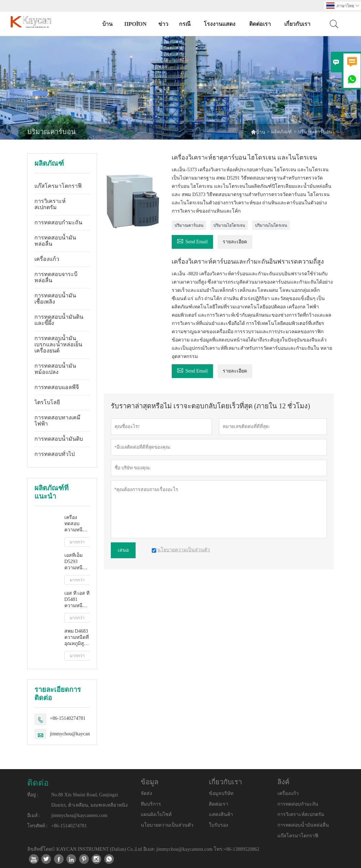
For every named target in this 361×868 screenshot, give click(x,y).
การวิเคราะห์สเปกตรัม (50, 204)
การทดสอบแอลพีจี (57, 387)
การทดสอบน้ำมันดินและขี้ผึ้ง (59, 320)
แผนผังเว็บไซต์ (156, 814)
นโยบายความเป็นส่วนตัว (167, 825)
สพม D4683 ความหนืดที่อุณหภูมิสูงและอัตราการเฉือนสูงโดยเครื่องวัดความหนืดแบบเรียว (77, 638)
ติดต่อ (38, 783)
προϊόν (135, 24)
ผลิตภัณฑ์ (282, 132)
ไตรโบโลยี (47, 402)
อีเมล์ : (34, 815)
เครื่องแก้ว (47, 259)
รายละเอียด (235, 242)
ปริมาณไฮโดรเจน (229, 225)
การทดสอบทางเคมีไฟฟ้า (57, 421)
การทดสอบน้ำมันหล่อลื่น (55, 241)
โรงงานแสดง (220, 24)
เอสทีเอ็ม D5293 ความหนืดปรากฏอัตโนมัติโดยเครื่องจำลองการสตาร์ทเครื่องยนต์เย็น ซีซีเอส (76, 562)
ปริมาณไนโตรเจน (271, 225)
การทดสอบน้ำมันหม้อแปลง (55, 369)
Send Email (192, 241)
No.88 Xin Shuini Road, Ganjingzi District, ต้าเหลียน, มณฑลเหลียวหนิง (89, 800)
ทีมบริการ (151, 804)
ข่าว (163, 24)
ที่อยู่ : (33, 795)
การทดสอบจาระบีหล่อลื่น (56, 277)
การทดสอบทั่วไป (55, 454)
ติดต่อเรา (260, 24)
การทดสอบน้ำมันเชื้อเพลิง (55, 299)
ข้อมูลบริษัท (221, 793)
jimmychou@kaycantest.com (78, 734)
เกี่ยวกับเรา (297, 24)
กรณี (185, 24)
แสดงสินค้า (221, 814)
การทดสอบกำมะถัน (58, 222)
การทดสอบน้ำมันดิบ (59, 439)
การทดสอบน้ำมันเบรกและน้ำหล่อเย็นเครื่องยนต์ (58, 344)
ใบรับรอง (219, 825)
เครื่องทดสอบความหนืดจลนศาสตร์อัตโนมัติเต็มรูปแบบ (76, 524)
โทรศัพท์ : (37, 826)
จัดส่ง (146, 793)
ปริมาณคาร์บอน (189, 225)
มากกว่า (77, 542)
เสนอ (123, 550)
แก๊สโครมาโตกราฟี (58, 186)
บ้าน (107, 24)
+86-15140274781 (68, 718)
